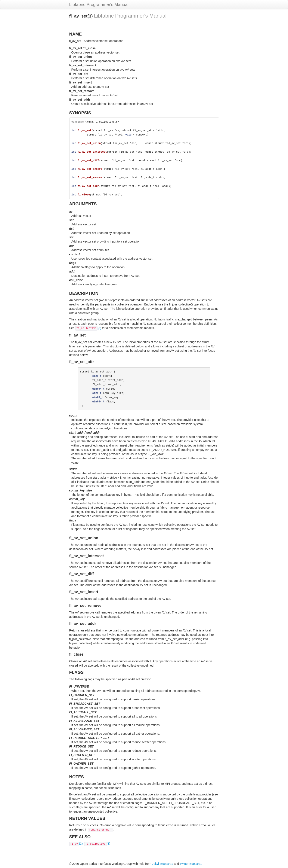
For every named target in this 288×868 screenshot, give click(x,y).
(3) (88, 328)
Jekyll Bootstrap (163, 864)
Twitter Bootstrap (191, 864)
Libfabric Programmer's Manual (99, 4)
